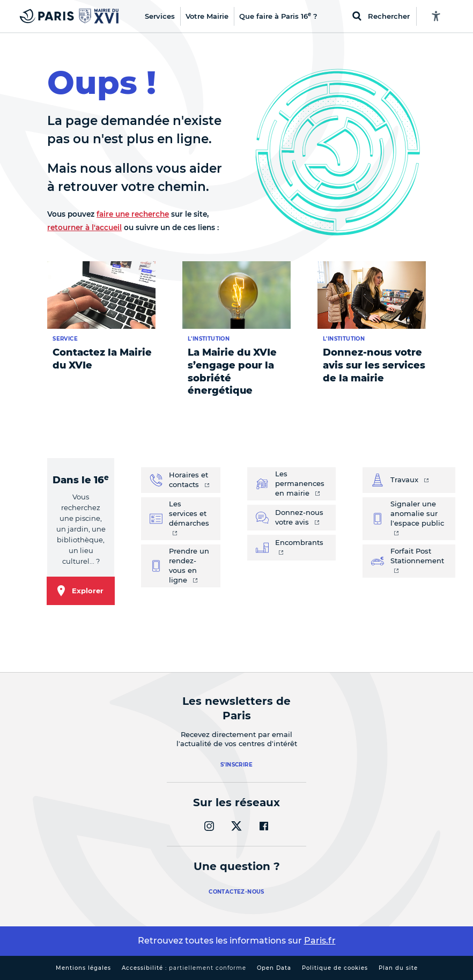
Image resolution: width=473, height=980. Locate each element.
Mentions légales (83, 968)
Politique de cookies (335, 968)
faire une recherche (133, 214)
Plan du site (398, 968)
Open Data (274, 968)
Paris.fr (320, 941)
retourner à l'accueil (84, 227)
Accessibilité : (184, 968)
